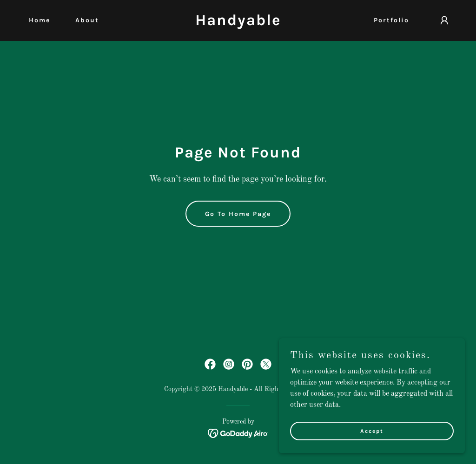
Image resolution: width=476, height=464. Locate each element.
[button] (444, 20)
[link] (238, 23)
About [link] (87, 20)
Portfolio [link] (391, 20)
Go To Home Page (238, 214)
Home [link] (40, 20)
